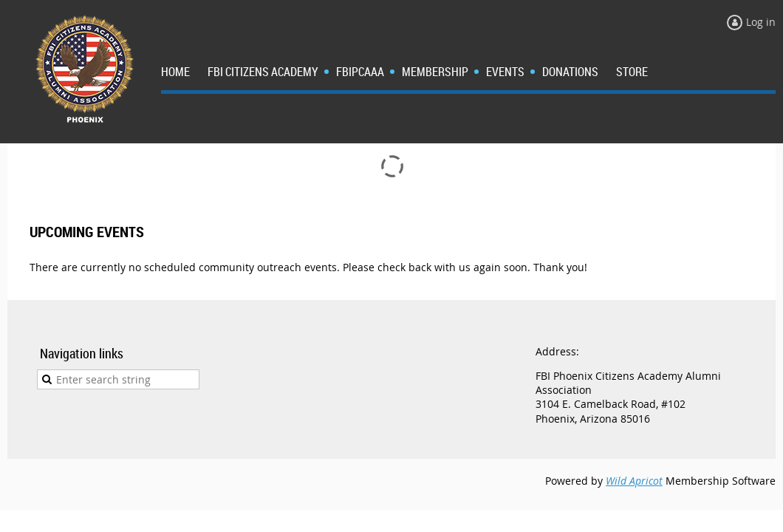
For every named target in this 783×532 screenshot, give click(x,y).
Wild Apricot (634, 481)
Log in (761, 22)
